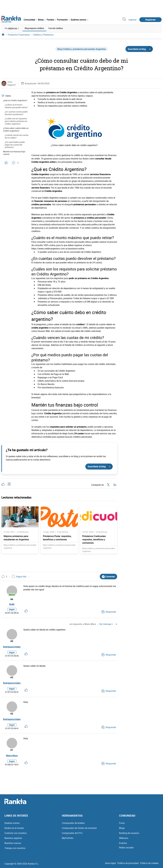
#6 (12, 599)
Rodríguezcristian (12, 647)
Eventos (123, 843)
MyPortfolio (68, 838)
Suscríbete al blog (140, 49)
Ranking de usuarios (129, 833)
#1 (12, 750)
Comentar (108, 576)
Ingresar (133, 20)
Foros (122, 823)
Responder (109, 612)
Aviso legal (110, 864)
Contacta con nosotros (16, 833)
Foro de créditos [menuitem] (56, 28)
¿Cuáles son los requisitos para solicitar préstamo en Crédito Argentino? (16, 121)
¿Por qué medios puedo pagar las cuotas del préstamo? (15, 144)
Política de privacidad (128, 864)
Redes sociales (126, 848)
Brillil (12, 604)
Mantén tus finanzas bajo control (14, 153)
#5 (12, 642)
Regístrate (150, 20)
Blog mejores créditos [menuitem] (34, 28)
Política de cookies (149, 864)
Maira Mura (12, 756)
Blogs (122, 828)
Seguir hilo (19, 576)
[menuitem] (30, 20)
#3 (12, 678)
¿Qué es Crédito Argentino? (15, 100)
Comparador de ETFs (72, 833)
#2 (12, 714)
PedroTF (12, 85)
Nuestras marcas (13, 843)
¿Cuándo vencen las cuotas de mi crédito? (17, 136)
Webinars (124, 838)
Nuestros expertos (13, 838)
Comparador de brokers (73, 823)
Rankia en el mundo (14, 828)
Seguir (12, 610)
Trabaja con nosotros (15, 848)
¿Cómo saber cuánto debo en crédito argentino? (16, 129)
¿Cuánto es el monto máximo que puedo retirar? (16, 106)
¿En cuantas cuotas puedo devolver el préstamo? (16, 113)
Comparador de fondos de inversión (79, 828)
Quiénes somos (12, 823)
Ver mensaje (106, 624)
